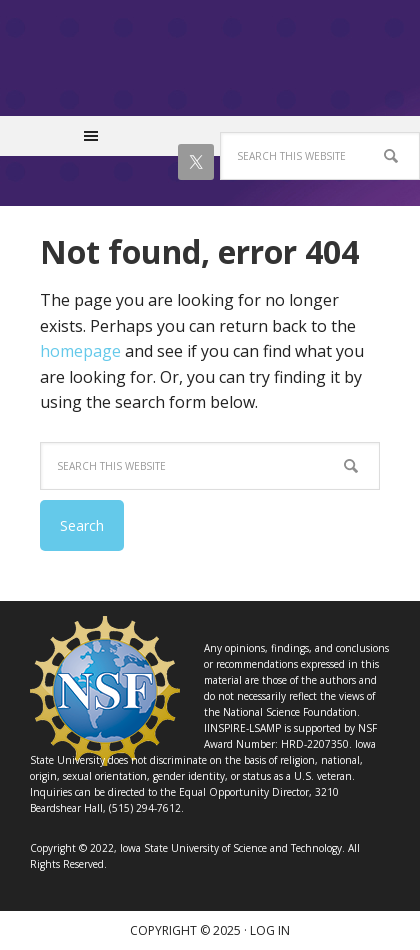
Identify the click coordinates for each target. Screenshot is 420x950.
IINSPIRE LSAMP (210, 68)
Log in (270, 930)
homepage (80, 351)
